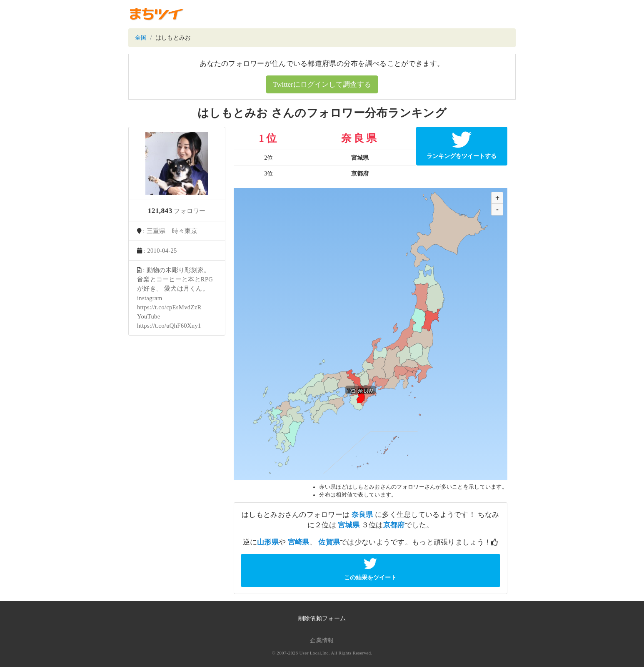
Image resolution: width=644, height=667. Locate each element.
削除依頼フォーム (322, 618)
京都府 (394, 525)
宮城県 (349, 525)
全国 (141, 38)
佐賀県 (329, 542)
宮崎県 (299, 542)
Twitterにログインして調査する (322, 84)
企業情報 (322, 641)
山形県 (268, 542)
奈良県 (362, 515)
